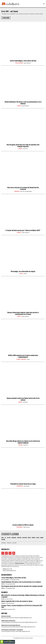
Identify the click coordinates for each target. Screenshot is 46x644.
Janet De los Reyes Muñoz (26, 191)
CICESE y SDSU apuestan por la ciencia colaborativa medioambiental (23, 356)
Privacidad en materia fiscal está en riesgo (23, 484)
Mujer (21, 274)
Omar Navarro (27, 486)
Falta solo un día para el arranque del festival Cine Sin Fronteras (23, 188)
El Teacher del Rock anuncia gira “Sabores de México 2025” (23, 230)
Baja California (19, 63)
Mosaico (19, 233)
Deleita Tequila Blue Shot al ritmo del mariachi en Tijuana (17, 601)
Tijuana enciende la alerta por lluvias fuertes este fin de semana (23, 399)
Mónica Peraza (27, 527)
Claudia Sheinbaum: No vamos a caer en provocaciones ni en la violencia (23, 103)
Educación (4, 609)
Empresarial (20, 486)
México (19, 106)
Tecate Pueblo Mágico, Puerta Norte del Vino (23, 61)
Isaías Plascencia (27, 63)
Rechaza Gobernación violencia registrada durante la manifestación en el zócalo (23, 313)
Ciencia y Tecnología (21, 359)
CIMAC (25, 274)
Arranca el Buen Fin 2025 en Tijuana (23, 525)
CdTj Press (25, 149)
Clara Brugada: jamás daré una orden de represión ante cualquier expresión (23, 146)
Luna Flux (26, 445)
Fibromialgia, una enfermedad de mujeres (23, 271)
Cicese (28, 359)
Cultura (21, 445)
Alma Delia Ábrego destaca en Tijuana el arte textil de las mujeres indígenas (23, 442)
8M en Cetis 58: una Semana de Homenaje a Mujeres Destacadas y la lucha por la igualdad (23, 596)
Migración (17, 191)
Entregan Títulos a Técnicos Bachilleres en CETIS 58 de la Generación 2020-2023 (22, 606)
